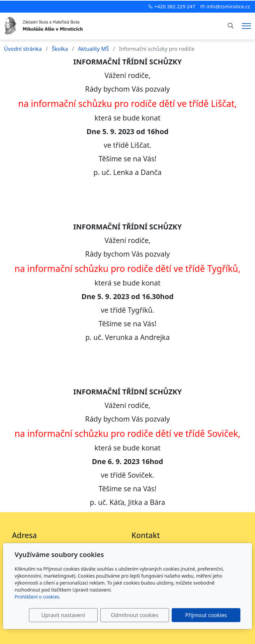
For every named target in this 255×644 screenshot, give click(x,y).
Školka (60, 49)
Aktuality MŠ (93, 49)
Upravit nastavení (76, 615)
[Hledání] (231, 26)
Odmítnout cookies (142, 615)
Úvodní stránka (23, 49)
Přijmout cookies (208, 615)
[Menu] (246, 26)
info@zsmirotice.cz (228, 6)
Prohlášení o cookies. (38, 597)
